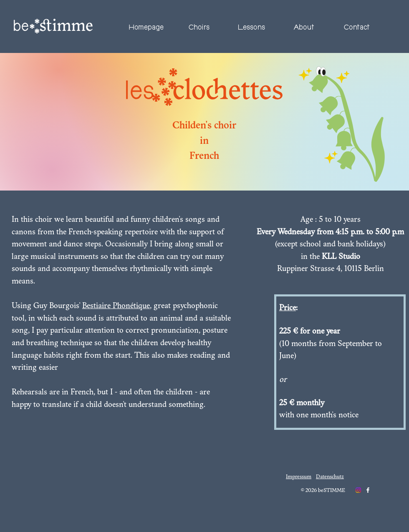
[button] (199, 28)
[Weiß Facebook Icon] (368, 490)
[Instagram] (358, 490)
